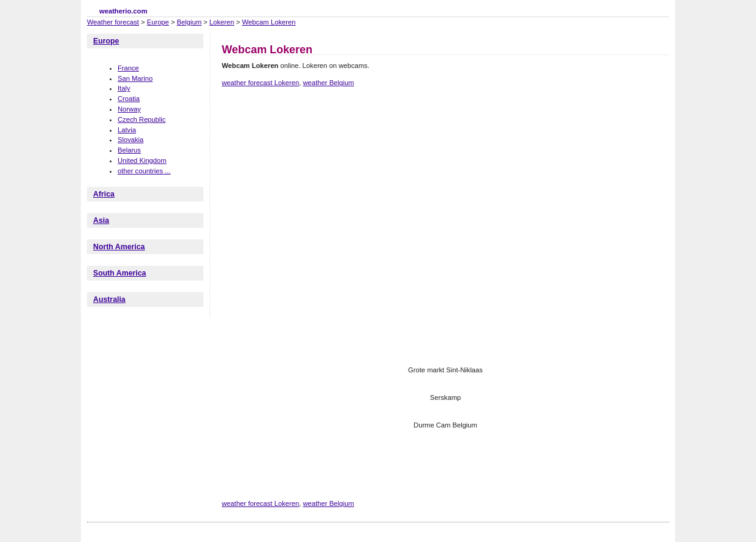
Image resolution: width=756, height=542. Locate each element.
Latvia (127, 130)
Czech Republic (142, 119)
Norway (129, 109)
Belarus (129, 150)
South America (119, 273)
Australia (109, 299)
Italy (124, 88)
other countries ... (144, 171)
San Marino (135, 78)
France (128, 68)
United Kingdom (142, 160)
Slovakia (130, 140)
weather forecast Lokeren (260, 83)
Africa (104, 194)
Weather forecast (113, 22)
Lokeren (222, 22)
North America (119, 247)
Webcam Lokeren (269, 22)
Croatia (129, 99)
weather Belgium (328, 83)
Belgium (189, 22)
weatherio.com (123, 11)
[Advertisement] (445, 140)
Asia (101, 220)
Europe (158, 22)
